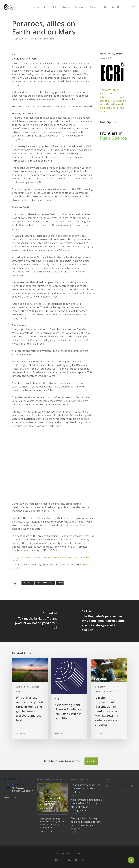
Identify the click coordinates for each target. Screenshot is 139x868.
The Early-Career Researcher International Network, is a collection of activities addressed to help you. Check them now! (113, 101)
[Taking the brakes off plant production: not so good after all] (35, 621)
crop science (28, 583)
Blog (34, 39)
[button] (134, 7)
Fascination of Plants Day (107, 691)
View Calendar (10, 798)
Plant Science (33, 687)
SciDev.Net (64, 565)
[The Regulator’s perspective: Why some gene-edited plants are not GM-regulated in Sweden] (104, 621)
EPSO (102, 687)
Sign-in (91, 761)
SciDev (60, 583)
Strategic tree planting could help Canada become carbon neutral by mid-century (86, 824)
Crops (38, 583)
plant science (49, 583)
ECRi (23, 687)
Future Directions (46, 39)
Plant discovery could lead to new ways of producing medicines (86, 788)
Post (18, 691)
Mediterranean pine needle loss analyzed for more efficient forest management (86, 805)
